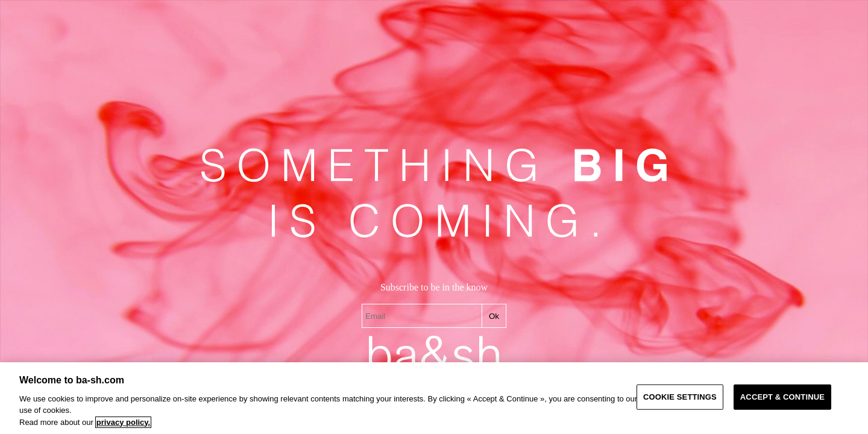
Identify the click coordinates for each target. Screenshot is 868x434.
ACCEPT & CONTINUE (782, 397)
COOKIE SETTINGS (680, 397)
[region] (434, 398)
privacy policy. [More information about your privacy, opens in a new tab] (123, 422)
